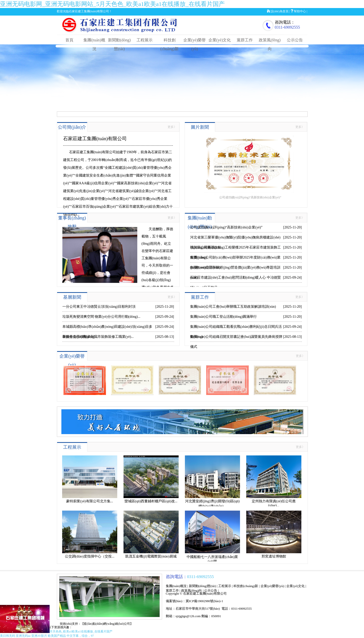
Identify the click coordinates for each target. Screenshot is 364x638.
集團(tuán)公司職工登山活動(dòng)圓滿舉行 (224, 317)
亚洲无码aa (23, 636)
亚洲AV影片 (39, 636)
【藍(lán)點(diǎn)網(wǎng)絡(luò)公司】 (107, 624)
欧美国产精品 (57, 636)
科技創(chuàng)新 (246, 586)
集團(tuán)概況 (176, 586)
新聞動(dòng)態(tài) (202, 586)
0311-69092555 (287, 27)
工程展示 (145, 40)
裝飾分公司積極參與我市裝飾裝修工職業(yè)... (98, 337)
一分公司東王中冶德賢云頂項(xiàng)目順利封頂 (99, 307)
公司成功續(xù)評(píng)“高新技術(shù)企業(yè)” (226, 227)
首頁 (69, 40)
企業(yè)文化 (220, 40)
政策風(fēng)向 (192, 590)
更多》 (172, 127)
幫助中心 (300, 11)
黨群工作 (245, 40)
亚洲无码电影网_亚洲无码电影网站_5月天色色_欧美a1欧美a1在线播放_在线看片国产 (112, 4)
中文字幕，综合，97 (80, 636)
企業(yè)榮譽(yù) (272, 586)
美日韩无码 (8, 636)
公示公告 (295, 40)
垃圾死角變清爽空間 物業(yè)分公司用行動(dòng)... (101, 317)
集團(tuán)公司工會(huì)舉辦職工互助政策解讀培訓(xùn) (233, 307)
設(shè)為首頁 (280, 11)
